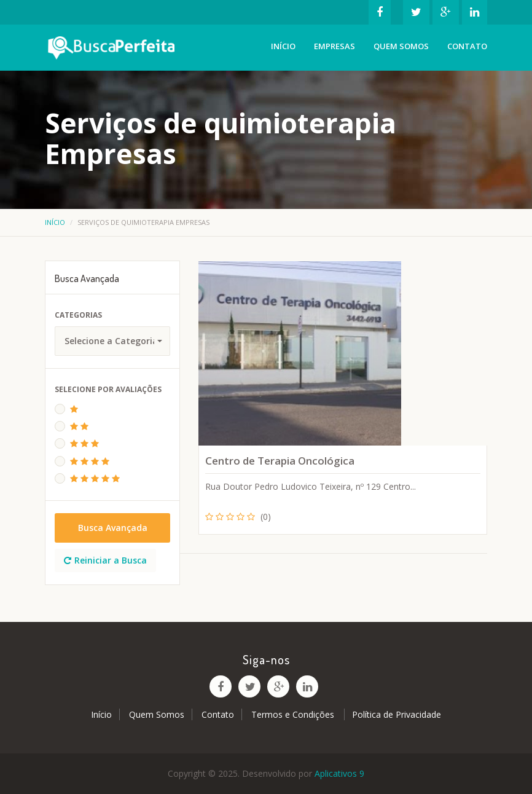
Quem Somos (401, 46)
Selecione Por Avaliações (108, 389)
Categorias (78, 315)
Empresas (334, 46)
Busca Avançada (113, 528)
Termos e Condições (294, 714)
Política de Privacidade (397, 714)
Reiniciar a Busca (105, 560)
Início (283, 46)
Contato (467, 46)
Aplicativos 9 (339, 773)
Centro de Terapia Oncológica (280, 461)
